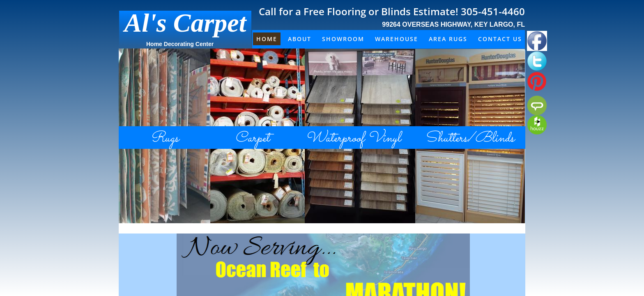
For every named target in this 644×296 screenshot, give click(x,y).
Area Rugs (448, 39)
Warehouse (397, 39)
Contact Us (500, 39)
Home (267, 39)
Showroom (343, 39)
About (300, 39)
